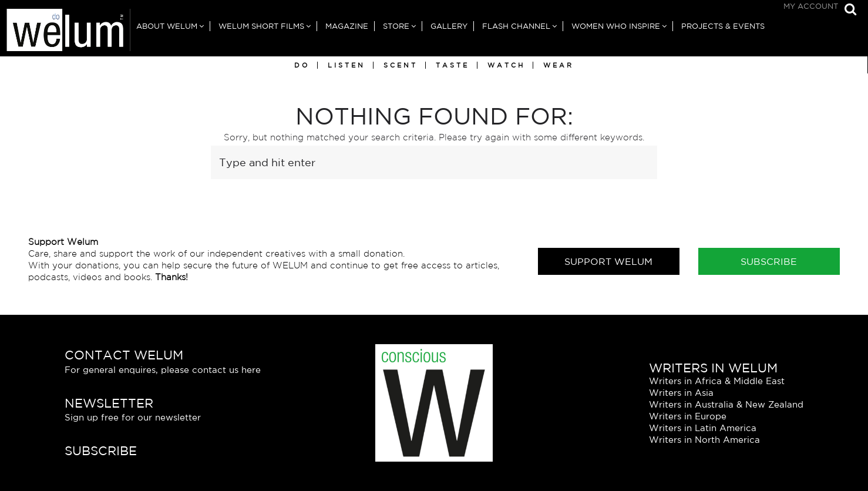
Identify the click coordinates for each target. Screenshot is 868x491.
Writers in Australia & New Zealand (726, 404)
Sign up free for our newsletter (133, 417)
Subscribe (769, 261)
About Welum (167, 26)
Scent (401, 65)
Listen (346, 65)
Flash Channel (516, 26)
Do (302, 65)
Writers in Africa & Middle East (717, 381)
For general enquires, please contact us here (163, 370)
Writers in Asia (681, 393)
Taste (452, 65)
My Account (811, 6)
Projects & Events (723, 26)
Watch (506, 65)
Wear (559, 65)
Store (396, 26)
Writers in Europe (688, 416)
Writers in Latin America (703, 428)
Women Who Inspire (616, 26)
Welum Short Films (261, 26)
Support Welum (608, 261)
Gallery (449, 26)
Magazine (347, 26)
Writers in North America (704, 440)
